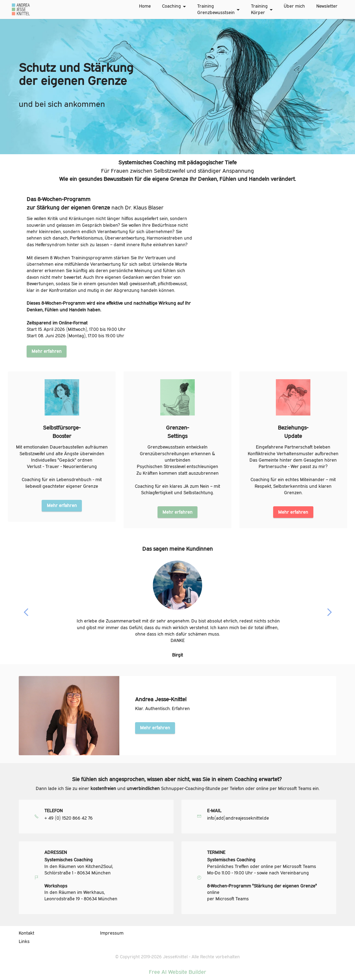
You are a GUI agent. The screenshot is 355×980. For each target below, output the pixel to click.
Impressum (112, 933)
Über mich (294, 6)
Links (24, 942)
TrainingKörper (259, 9)
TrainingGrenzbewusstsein (216, 9)
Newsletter (327, 6)
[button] (26, 613)
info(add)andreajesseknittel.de (238, 818)
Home (145, 6)
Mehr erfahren (47, 351)
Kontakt (27, 933)
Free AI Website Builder (177, 972)
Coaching (171, 6)
